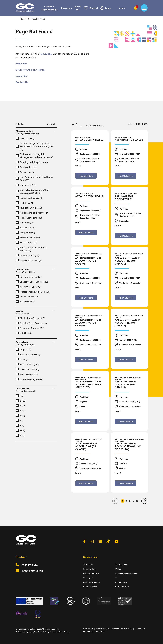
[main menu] (144, 8)
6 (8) (20, 420)
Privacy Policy (102, 629)
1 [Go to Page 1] (123, 501)
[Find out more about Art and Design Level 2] (86, 176)
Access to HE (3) (26, 138)
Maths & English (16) (28, 237)
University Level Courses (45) (32, 282)
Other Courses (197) (28, 369)
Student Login (121, 564)
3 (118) (21, 406)
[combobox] (78, 125)
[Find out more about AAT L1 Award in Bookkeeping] (126, 236)
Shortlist (94, 8)
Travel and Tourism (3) (29, 260)
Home (23, 19)
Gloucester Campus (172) (30, 328)
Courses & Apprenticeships (49, 8)
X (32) (21, 435)
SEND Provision (122, 587)
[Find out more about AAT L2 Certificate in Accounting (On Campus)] (86, 298)
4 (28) (21, 411)
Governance (121, 578)
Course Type (35, 342)
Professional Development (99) (33, 292)
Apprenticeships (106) (28, 287)
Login (108, 8)
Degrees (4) (24, 349)
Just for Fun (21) (25, 302)
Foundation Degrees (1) (29, 379)
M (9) (21, 430)
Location (35, 311)
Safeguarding (89, 569)
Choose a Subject (35, 131)
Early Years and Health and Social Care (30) (35, 178)
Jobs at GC (78, 8)
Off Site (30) (24, 333)
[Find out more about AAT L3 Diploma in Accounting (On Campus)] (126, 421)
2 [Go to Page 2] (126, 501)
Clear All (51, 124)
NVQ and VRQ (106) (27, 364)
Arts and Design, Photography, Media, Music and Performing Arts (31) (35, 146)
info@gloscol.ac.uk (32, 571)
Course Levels (35, 388)
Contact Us (22, 82)
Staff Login (88, 564)
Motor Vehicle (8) (26, 242)
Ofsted (118, 569)
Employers (66, 8)
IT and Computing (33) (29, 218)
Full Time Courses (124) (29, 277)
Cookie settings (62, 632)
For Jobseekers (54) (27, 297)
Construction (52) (26, 167)
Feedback (100, 631)
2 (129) (21, 401)
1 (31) (20, 396)
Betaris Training (90, 587)
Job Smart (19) (25, 223)
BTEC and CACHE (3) (28, 354)
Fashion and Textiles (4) (29, 198)
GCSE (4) (22, 359)
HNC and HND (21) (27, 374)
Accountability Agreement (127, 573)
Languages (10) (25, 232)
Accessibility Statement (122, 629)
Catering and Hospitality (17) (32, 162)
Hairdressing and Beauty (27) (32, 213)
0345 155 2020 (30, 565)
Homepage (46, 54)
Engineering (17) (26, 185)
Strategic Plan (89, 578)
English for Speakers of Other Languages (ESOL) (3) (32, 191)
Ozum (52, 632)
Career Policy (121, 582)
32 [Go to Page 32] (137, 501)
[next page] (144, 501)
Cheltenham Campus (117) (31, 318)
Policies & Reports (91, 573)
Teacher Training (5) (28, 255)
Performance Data (91, 582)
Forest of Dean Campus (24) (32, 323)
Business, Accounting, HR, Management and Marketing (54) (35, 156)
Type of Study (35, 269)
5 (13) (20, 416)
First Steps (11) (25, 203)
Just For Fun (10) (26, 228)
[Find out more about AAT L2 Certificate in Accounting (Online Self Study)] (86, 421)
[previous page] (115, 501)
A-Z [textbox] (75, 124)
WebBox (38, 632)
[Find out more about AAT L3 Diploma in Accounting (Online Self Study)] (126, 483)
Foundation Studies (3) (29, 208)
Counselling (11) (25, 172)
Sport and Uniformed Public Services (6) (32, 249)
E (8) (20, 425)
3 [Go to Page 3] (130, 501)
